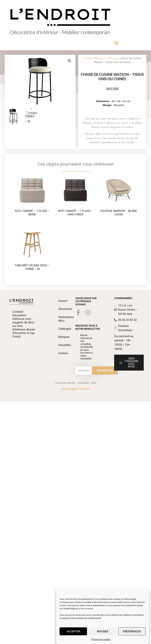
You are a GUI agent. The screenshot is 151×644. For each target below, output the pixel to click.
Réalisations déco (60, 319)
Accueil (88, 58)
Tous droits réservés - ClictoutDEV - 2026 (75, 383)
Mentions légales (69, 389)
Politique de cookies (101, 639)
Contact (60, 353)
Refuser (103, 631)
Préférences (132, 631)
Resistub (113, 58)
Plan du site (84, 389)
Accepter (73, 631)
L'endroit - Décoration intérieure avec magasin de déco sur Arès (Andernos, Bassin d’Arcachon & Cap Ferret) (24, 324)
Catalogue (60, 329)
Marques (100, 58)
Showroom (60, 309)
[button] (69, 61)
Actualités (60, 345)
